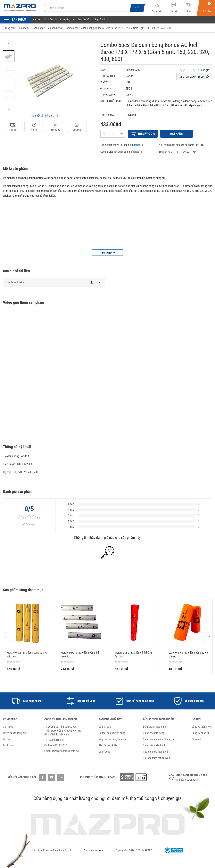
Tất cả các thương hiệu (15, 733)
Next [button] (9, 107)
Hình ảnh (13, 127)
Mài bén (37, 20)
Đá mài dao (105, 727)
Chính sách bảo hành (154, 745)
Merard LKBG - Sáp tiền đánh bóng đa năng (133, 655)
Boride (137, 145)
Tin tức (7, 739)
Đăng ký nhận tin (201, 733)
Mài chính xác (50, 20)
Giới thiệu (8, 727)
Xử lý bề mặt (99, 20)
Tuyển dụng (9, 745)
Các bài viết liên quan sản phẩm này (121, 152)
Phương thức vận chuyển (156, 758)
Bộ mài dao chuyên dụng (112, 733)
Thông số (55, 127)
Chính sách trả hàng (154, 733)
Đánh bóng (65, 20)
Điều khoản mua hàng (155, 727)
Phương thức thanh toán (156, 752)
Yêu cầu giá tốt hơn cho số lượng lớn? (181, 145)
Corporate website (94, 850)
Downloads (198, 739)
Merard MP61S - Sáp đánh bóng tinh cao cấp (80, 655)
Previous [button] (9, 47)
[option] (9, 56)
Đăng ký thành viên (202, 727)
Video (34, 127)
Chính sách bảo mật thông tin (159, 739)
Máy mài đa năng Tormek (112, 739)
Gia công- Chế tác (82, 20)
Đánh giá (77, 127)
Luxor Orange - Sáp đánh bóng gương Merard (189, 655)
